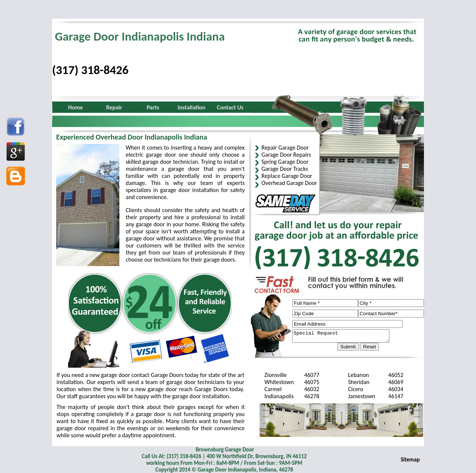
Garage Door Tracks (285, 169)
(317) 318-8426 (90, 70)
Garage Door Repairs (286, 155)
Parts (153, 107)
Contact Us (230, 107)
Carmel (273, 389)
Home (75, 107)
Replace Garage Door (287, 176)
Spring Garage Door (285, 162)
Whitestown (279, 382)
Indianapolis (279, 396)
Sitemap (410, 460)
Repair (114, 107)
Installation (192, 107)
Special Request (346, 337)
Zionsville (276, 375)
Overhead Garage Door (289, 183)
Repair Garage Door (285, 148)
